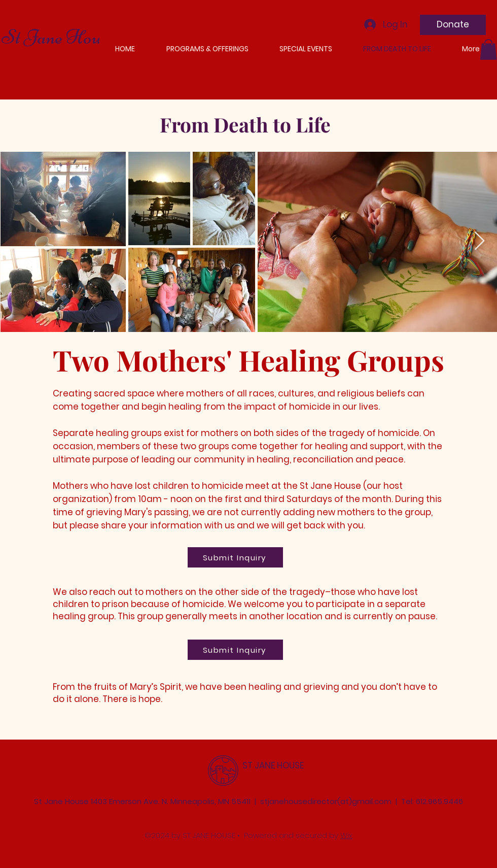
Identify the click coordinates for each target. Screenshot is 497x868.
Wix (346, 835)
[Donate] (453, 25)
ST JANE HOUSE (273, 765)
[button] (488, 49)
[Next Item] (480, 241)
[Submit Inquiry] (235, 557)
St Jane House (59, 37)
